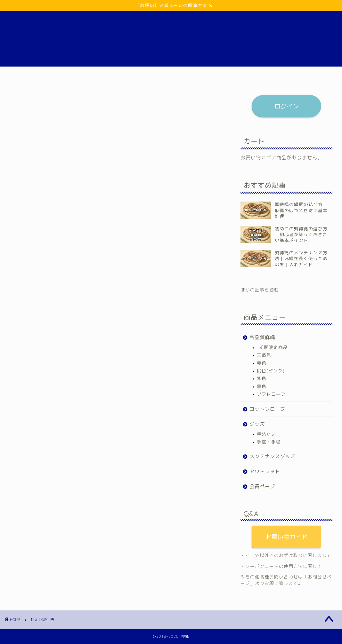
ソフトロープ (271, 394)
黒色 (262, 386)
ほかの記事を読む (260, 290)
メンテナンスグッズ (187, 74)
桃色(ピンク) (271, 371)
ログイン (286, 106)
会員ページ (274, 74)
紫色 (262, 378)
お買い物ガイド (286, 537)
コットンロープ (110, 74)
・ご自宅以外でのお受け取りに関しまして (286, 555)
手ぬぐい (266, 434)
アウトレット (235, 74)
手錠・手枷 (269, 442)
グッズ (147, 74)
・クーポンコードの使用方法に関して (281, 566)
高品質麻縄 (69, 74)
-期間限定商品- (273, 347)
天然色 (264, 355)
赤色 (262, 363)
